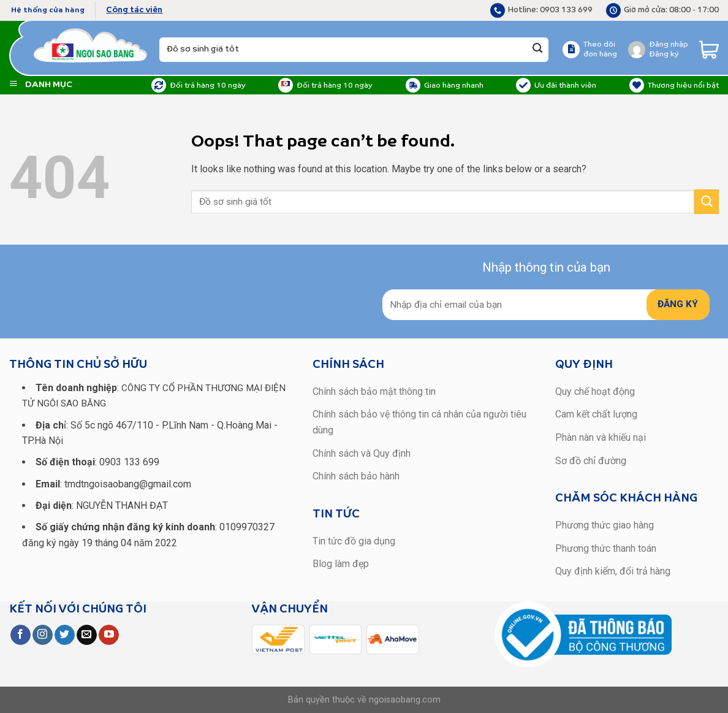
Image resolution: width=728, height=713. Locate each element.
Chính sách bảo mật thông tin (374, 391)
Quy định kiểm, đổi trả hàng (613, 571)
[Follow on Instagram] (43, 635)
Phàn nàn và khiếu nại (601, 437)
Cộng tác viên (134, 10)
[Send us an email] (87, 635)
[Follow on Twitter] (65, 635)
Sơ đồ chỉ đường (591, 461)
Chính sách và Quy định (362, 453)
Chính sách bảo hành (356, 476)
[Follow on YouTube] (109, 635)
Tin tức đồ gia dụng (354, 541)
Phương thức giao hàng (605, 525)
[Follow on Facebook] (21, 635)
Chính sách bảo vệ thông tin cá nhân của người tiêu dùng (419, 422)
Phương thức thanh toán (606, 548)
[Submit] (537, 50)
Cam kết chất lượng (596, 414)
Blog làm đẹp (341, 564)
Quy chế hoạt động (595, 391)
